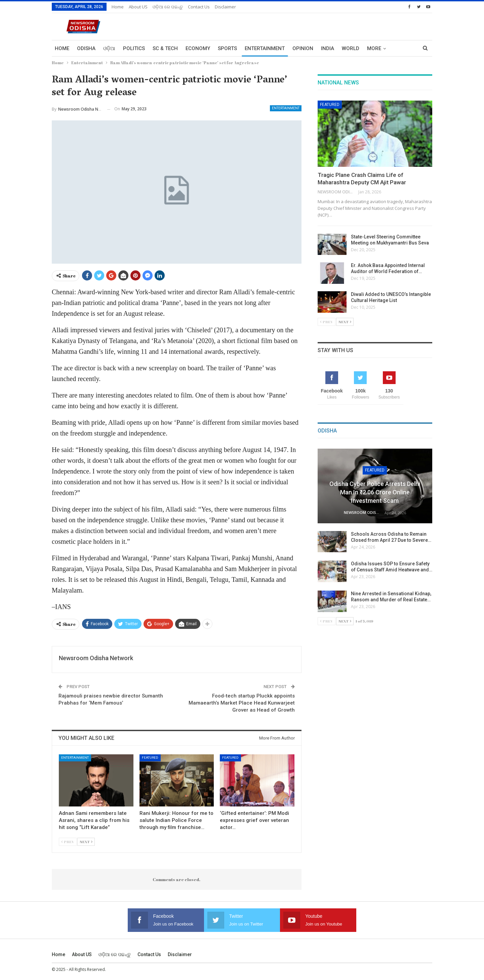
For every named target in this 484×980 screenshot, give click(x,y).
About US (138, 7)
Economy (198, 48)
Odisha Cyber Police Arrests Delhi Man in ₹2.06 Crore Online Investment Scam (375, 492)
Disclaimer (225, 7)
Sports (227, 48)
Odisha (86, 48)
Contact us (199, 7)
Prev (68, 842)
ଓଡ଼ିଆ (109, 48)
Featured (150, 758)
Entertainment (265, 48)
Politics (134, 48)
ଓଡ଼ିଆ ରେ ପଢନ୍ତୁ (168, 7)
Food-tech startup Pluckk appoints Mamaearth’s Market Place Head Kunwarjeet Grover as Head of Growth (242, 703)
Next (86, 842)
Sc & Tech (165, 48)
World (351, 48)
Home (118, 7)
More (374, 48)
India (328, 48)
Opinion (303, 48)
